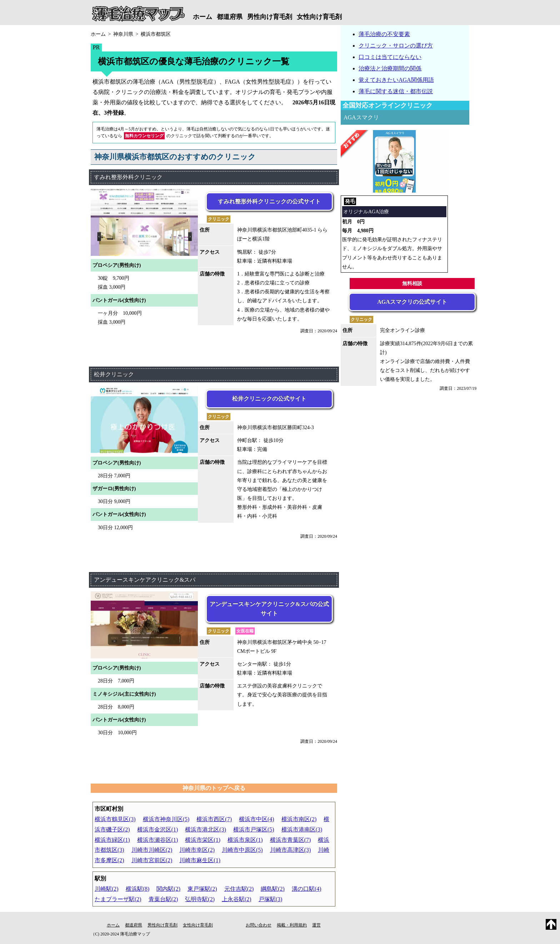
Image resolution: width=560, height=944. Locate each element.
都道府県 (230, 17)
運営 (316, 925)
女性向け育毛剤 (319, 17)
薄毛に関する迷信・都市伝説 (396, 91)
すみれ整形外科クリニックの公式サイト (269, 201)
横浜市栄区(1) (203, 840)
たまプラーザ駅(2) (118, 899)
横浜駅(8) (138, 889)
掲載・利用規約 (292, 925)
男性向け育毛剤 (270, 17)
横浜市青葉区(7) (291, 840)
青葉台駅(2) (163, 899)
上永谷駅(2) (237, 899)
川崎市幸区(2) (197, 850)
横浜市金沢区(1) (158, 829)
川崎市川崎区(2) (152, 850)
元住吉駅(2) (239, 889)
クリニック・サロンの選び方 (396, 46)
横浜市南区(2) (299, 819)
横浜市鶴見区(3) (115, 819)
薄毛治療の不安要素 (384, 34)
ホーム (202, 17)
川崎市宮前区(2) (152, 860)
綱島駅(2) (273, 889)
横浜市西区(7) (214, 819)
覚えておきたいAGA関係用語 (396, 80)
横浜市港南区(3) (302, 829)
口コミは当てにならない (390, 57)
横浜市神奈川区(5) (166, 819)
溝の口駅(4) (307, 889)
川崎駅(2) (107, 889)
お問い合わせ (259, 925)
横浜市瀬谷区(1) (158, 840)
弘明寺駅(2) (200, 899)
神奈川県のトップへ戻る (214, 788)
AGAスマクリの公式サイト (412, 302)
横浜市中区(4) (257, 819)
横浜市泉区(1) (245, 840)
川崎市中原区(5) (242, 850)
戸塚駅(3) (271, 899)
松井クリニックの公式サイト (269, 399)
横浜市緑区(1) (112, 840)
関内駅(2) (168, 889)
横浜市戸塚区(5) (254, 829)
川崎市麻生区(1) (200, 860)
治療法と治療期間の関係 (390, 68)
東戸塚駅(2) (202, 889)
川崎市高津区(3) (291, 850)
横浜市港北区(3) (206, 829)
